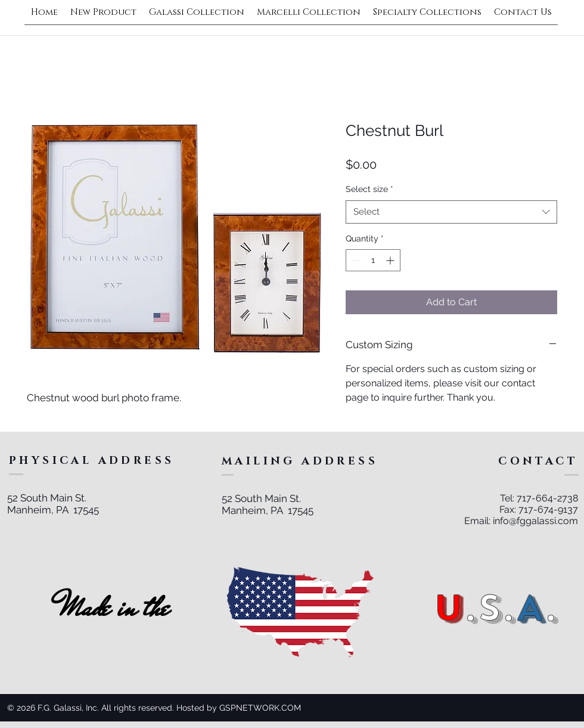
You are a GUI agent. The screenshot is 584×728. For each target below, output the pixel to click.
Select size (369, 189)
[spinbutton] (373, 260)
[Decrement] (355, 260)
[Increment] (391, 260)
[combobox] (451, 212)
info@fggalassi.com (535, 521)
